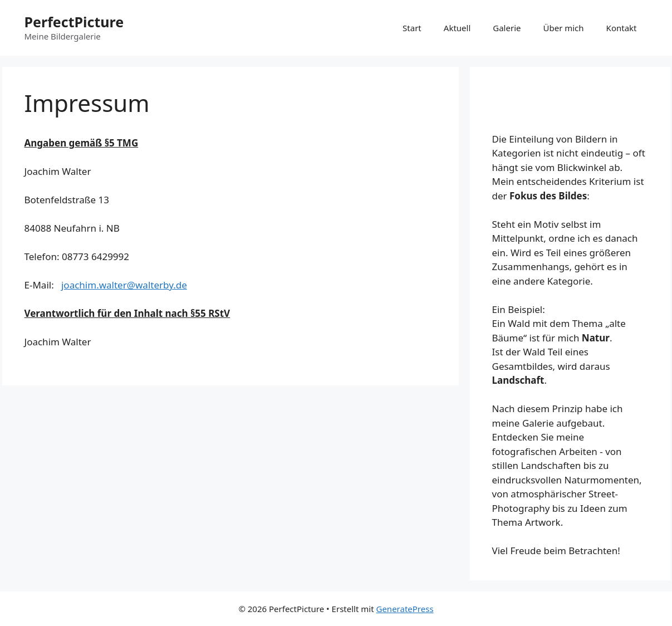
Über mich (563, 28)
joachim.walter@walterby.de (124, 285)
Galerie (507, 28)
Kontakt (622, 28)
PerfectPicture (74, 22)
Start (412, 28)
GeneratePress (404, 609)
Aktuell (457, 28)
